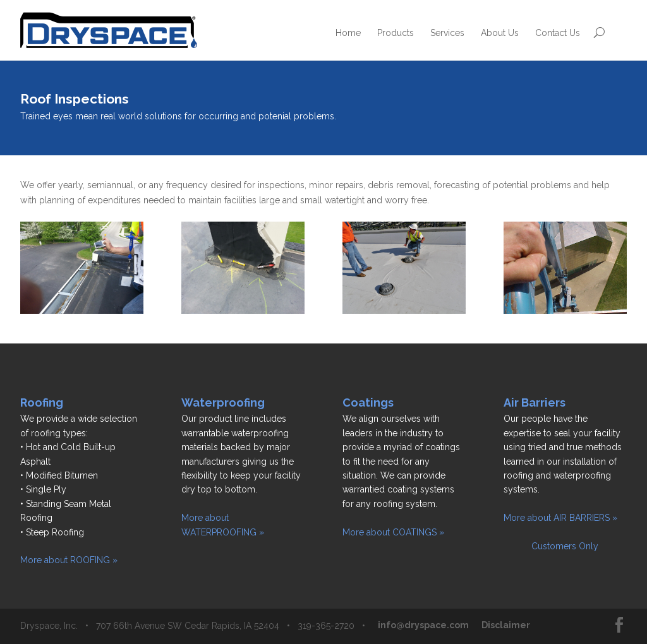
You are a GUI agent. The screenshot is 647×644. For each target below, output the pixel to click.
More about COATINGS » (393, 532)
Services (447, 33)
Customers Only (551, 546)
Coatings (368, 402)
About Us (500, 33)
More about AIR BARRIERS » (560, 518)
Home (348, 33)
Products (396, 33)
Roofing (42, 402)
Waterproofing (223, 402)
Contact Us (558, 33)
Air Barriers (535, 402)
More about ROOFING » (69, 560)
